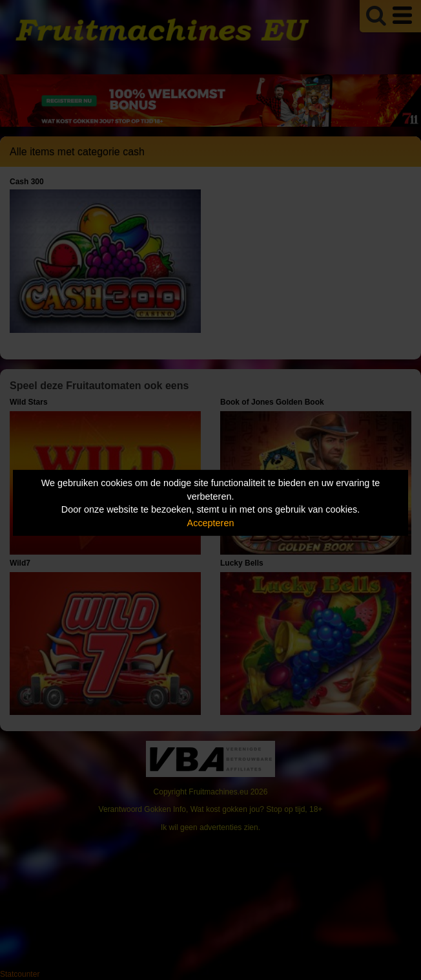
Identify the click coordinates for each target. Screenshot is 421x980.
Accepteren (211, 523)
